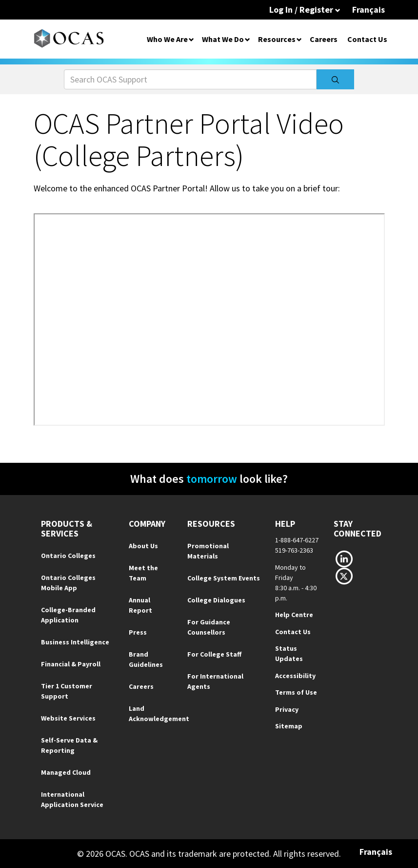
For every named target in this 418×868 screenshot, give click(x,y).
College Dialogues (216, 600)
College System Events (224, 578)
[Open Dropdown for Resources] (299, 39)
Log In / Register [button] (305, 10)
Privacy (287, 709)
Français (368, 10)
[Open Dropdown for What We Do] (248, 39)
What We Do (223, 39)
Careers (324, 39)
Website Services (68, 718)
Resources (277, 39)
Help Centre (294, 615)
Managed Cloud (66, 772)
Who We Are (167, 39)
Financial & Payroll (71, 664)
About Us (143, 546)
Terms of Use (296, 692)
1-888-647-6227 (297, 540)
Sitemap (289, 726)
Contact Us (367, 39)
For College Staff (214, 654)
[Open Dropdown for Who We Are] (191, 39)
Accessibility (295, 676)
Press (138, 632)
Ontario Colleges (68, 556)
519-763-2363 (294, 550)
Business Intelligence (75, 642)
